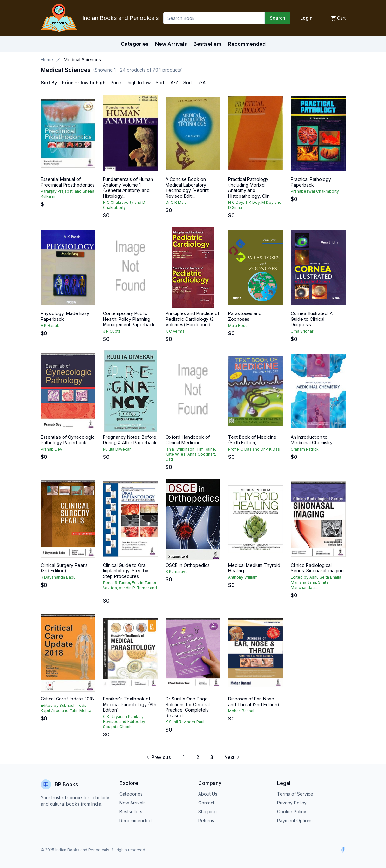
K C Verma (175, 331)
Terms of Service (295, 794)
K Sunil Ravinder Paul (185, 722)
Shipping (207, 812)
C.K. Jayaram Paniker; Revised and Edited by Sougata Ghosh (124, 722)
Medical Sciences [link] (82, 60)
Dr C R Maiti (176, 202)
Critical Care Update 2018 (67, 699)
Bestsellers (131, 812)
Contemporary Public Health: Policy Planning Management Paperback (129, 319)
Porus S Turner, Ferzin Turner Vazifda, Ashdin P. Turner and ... (130, 588)
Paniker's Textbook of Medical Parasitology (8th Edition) (130, 704)
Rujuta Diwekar (117, 449)
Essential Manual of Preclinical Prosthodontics (68, 182)
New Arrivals (132, 803)
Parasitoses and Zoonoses (245, 316)
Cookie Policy (292, 812)
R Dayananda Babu (58, 577)
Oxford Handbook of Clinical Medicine (188, 440)
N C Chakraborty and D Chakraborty (124, 205)
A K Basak (50, 325)
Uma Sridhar (302, 331)
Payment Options (295, 820)
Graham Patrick (305, 449)
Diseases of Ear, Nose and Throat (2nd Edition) (254, 702)
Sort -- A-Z (167, 83)
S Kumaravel (177, 572)
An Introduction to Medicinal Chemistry (312, 440)
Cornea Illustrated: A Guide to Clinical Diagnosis (312, 319)
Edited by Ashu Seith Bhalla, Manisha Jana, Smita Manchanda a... (316, 582)
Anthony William (243, 577)
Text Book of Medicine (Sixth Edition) (252, 440)
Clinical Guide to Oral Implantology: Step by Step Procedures (126, 571)
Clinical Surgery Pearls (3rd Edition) (64, 568)
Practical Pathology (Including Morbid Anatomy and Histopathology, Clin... (250, 188)
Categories (135, 44)
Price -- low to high (84, 83)
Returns (206, 820)
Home (47, 60)
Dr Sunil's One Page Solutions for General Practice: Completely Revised (188, 707)
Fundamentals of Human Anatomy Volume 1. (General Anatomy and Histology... (128, 188)
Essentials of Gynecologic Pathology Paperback (68, 440)
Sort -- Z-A (194, 83)
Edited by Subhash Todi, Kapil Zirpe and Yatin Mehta (66, 708)
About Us (208, 794)
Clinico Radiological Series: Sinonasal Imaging (317, 568)
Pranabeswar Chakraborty (315, 191)
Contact (206, 803)
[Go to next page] (232, 757)
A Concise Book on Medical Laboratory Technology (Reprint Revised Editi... (187, 188)
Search (278, 18)
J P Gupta (112, 331)
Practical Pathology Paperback (311, 182)
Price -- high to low (131, 83)
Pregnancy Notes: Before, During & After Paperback (130, 440)
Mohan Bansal (241, 711)
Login (306, 18)
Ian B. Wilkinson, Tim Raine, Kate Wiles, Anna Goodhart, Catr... (191, 454)
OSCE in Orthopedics (188, 565)
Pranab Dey (51, 449)
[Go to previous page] (159, 757)
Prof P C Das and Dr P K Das (254, 449)
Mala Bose (238, 325)
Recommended (135, 820)
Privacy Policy (292, 803)
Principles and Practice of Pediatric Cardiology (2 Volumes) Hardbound (192, 319)
